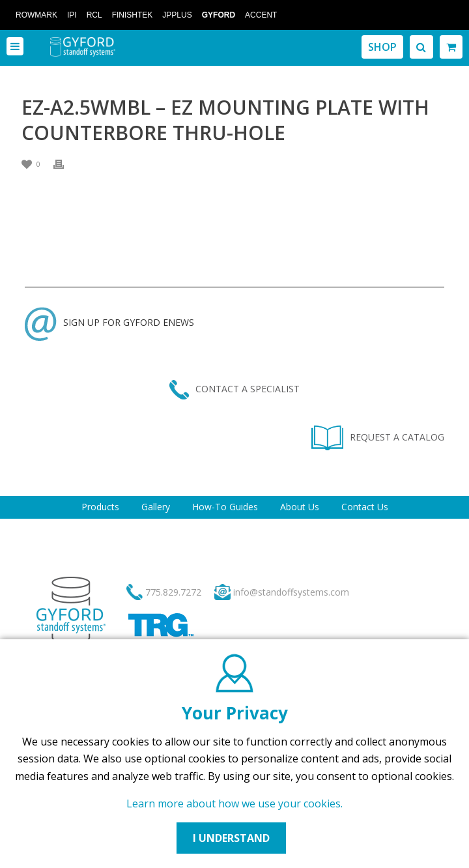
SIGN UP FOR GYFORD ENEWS (109, 322)
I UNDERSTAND (231, 838)
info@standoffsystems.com (291, 592)
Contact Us (365, 507)
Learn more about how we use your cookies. (234, 803)
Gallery (156, 507)
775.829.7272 (173, 592)
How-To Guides (225, 507)
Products (100, 507)
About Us (300, 507)
